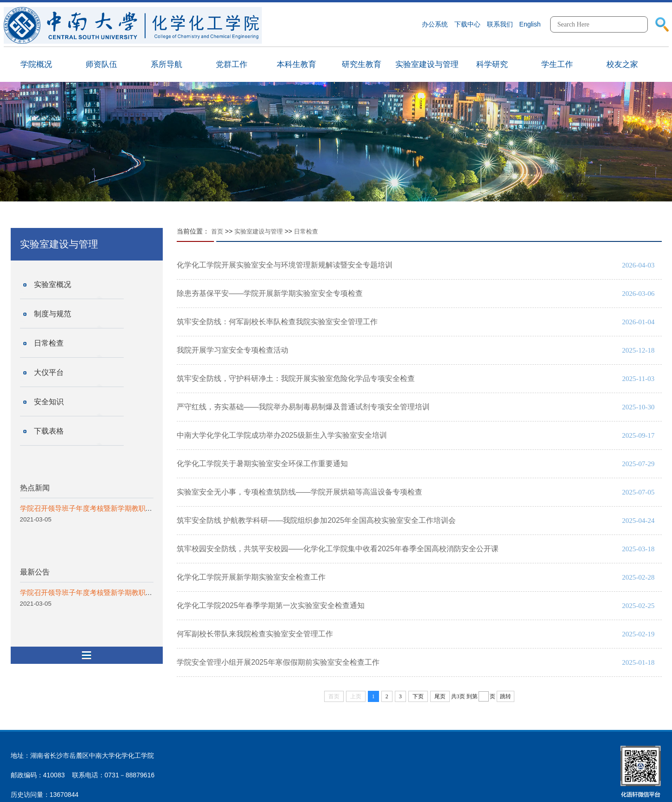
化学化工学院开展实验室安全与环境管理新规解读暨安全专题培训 (285, 265)
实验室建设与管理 (427, 64)
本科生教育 (296, 64)
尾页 (440, 696)
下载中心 (467, 24)
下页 (418, 696)
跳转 (506, 696)
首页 (217, 231)
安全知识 (49, 402)
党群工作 (232, 64)
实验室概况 (53, 284)
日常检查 (49, 343)
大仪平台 (49, 372)
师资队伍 (101, 64)
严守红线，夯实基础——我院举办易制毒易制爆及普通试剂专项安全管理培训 (303, 407)
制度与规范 (53, 314)
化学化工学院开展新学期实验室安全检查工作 (251, 577)
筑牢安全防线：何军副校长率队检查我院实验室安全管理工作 (277, 322)
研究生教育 (362, 64)
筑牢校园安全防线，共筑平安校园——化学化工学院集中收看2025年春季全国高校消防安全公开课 (338, 549)
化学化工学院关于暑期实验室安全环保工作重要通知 (262, 464)
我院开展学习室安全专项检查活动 (233, 350)
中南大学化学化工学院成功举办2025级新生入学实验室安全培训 (282, 435)
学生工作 (557, 64)
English (530, 24)
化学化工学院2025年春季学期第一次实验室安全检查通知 (271, 605)
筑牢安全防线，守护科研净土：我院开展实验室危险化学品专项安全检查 (296, 378)
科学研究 (492, 64)
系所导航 (166, 64)
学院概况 (36, 64)
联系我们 (500, 24)
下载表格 (49, 431)
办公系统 (435, 24)
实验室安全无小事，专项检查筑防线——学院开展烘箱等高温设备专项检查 (299, 492)
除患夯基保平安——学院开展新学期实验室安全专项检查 (270, 293)
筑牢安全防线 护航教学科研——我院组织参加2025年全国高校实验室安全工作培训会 (316, 520)
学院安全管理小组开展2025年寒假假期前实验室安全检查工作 (278, 662)
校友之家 (622, 64)
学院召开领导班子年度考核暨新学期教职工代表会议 (100, 508)
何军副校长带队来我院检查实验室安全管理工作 (255, 634)
